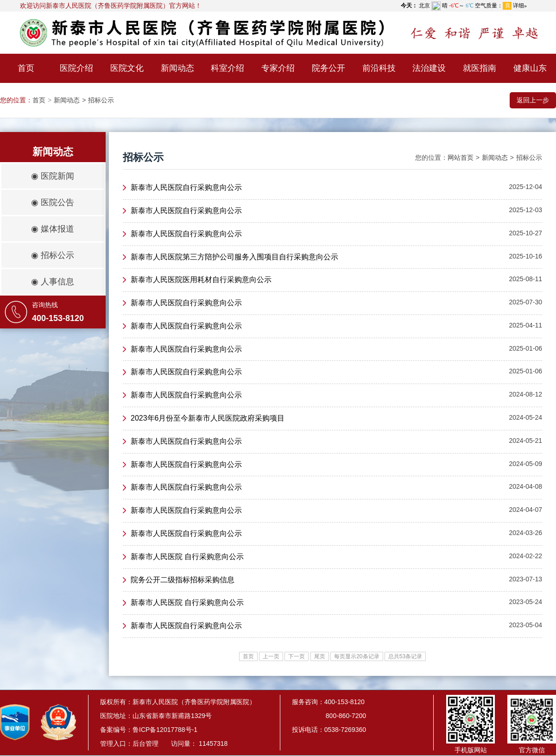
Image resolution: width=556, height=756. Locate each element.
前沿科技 (379, 68)
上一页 (271, 656)
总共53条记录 (405, 656)
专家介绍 (278, 68)
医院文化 (127, 68)
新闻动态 (177, 68)
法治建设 (429, 68)
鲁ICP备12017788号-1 (165, 730)
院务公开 (329, 68)
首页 (26, 68)
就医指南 (480, 68)
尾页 (320, 656)
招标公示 (101, 100)
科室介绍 (227, 68)
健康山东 (530, 68)
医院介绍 (76, 68)
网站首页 (461, 157)
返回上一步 (533, 100)
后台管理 (145, 743)
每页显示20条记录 (357, 656)
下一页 (297, 656)
